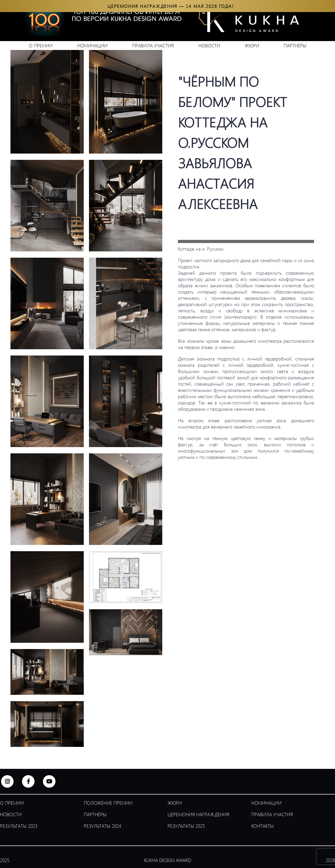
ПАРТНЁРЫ (295, 46)
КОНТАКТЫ (263, 826)
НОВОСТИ (209, 46)
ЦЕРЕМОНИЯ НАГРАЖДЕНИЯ (198, 814)
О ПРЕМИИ (41, 46)
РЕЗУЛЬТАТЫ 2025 (186, 826)
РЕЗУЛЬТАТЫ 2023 (19, 826)
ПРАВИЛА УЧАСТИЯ (153, 46)
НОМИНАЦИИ (92, 46)
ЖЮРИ (252, 46)
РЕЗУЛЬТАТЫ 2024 (102, 826)
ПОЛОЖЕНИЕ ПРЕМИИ (108, 803)
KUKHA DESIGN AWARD (167, 860)
